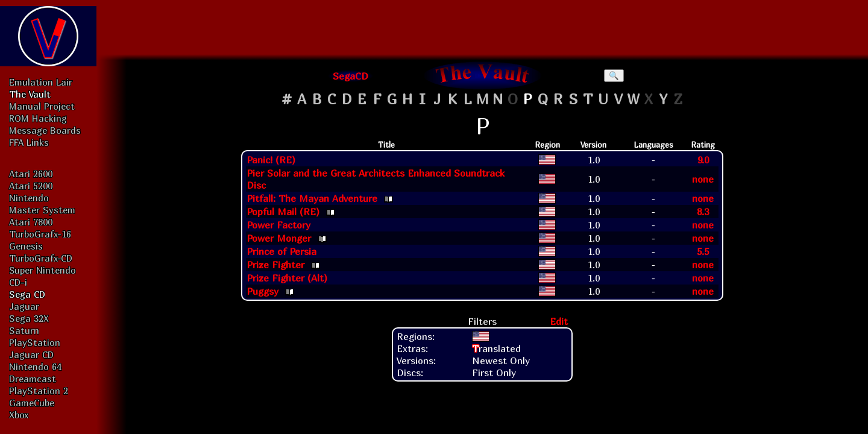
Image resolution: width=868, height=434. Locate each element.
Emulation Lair (41, 82)
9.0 (703, 160)
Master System (42, 210)
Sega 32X (29, 318)
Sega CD (27, 294)
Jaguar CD (31, 354)
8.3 (703, 212)
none (703, 179)
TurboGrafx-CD (41, 258)
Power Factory (278, 225)
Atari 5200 (31, 186)
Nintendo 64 (35, 366)
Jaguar (24, 306)
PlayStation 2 (39, 391)
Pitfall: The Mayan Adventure (312, 198)
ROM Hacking (38, 118)
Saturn (24, 330)
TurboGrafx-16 (40, 234)
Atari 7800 (31, 222)
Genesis (26, 246)
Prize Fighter (275, 265)
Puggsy (263, 291)
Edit (559, 321)
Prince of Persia (281, 251)
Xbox (19, 415)
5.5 (703, 251)
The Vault (30, 94)
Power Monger (279, 238)
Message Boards (45, 130)
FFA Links (29, 142)
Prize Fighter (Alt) (287, 278)
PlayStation (35, 342)
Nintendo (29, 198)
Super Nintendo (42, 270)
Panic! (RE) (271, 160)
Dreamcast (33, 379)
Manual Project (42, 106)
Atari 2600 (31, 174)
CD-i (18, 282)
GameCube (32, 403)
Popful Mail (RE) (283, 212)
